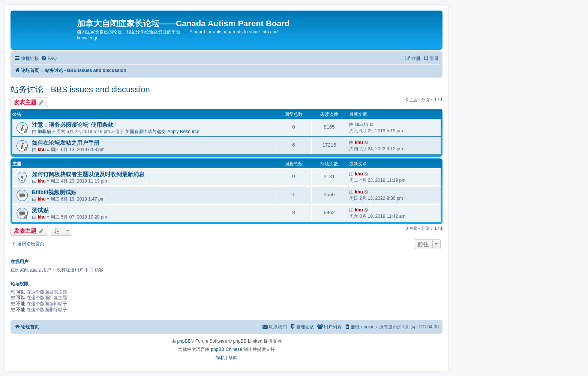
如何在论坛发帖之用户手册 (66, 143)
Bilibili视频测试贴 (54, 192)
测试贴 (40, 210)
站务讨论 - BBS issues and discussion (80, 89)
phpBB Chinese (226, 349)
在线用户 (19, 262)
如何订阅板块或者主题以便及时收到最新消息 (88, 174)
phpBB (184, 341)
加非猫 (44, 132)
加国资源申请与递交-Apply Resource (162, 132)
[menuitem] (49, 59)
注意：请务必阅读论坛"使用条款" (74, 125)
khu (42, 150)
